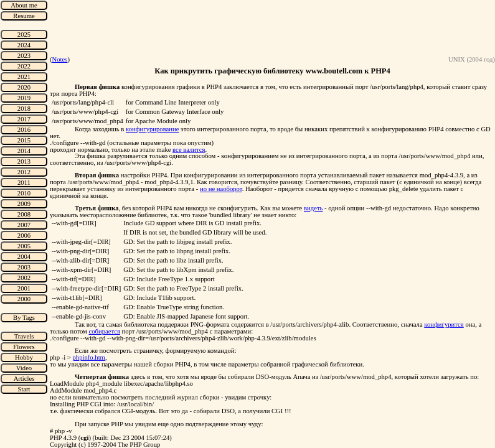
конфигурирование (152, 129)
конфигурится (444, 324)
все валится (189, 150)
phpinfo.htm (89, 357)
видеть (313, 208)
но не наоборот (221, 189)
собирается (104, 331)
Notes (60, 59)
